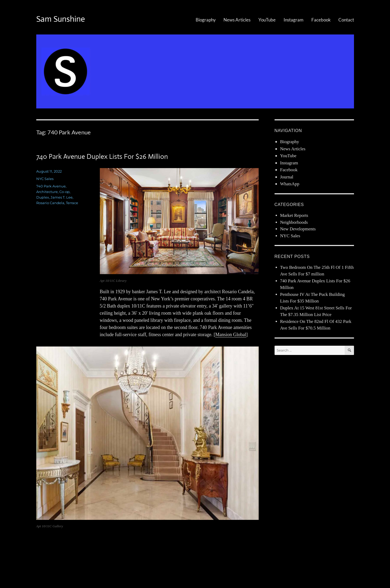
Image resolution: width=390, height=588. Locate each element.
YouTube (267, 20)
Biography (206, 20)
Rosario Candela (50, 203)
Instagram (293, 20)
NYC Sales (45, 179)
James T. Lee (62, 197)
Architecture (47, 192)
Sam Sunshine (61, 19)
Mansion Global (231, 335)
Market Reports (294, 215)
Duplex (43, 197)
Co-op (64, 192)
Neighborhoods (294, 222)
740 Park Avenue (51, 186)
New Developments (298, 229)
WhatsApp (290, 184)
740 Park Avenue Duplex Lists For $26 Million (102, 156)
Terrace (72, 203)
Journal (287, 177)
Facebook (321, 20)
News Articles (237, 20)
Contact (346, 20)
